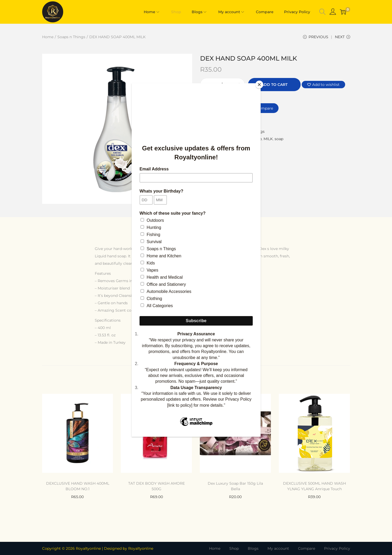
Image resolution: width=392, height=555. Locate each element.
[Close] (259, 85)
